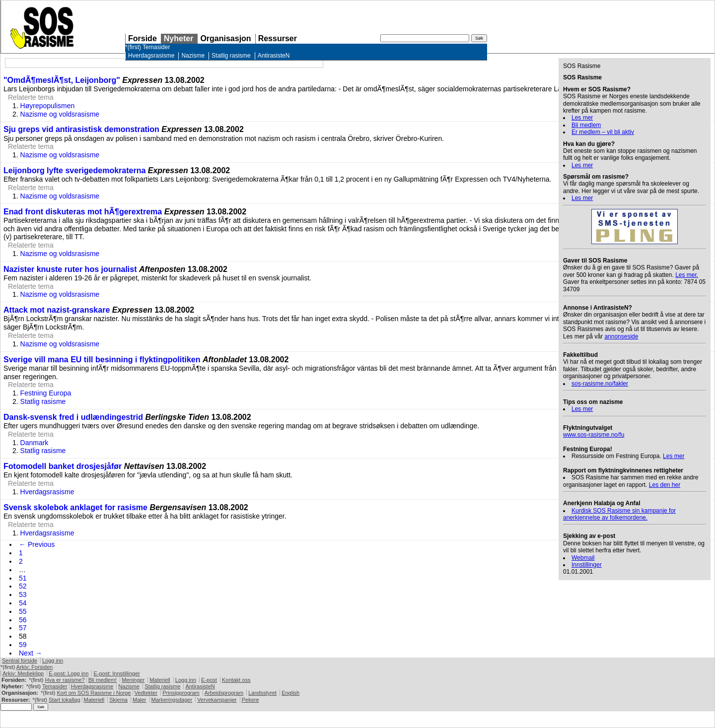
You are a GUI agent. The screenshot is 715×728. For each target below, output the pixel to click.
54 (23, 603)
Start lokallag (65, 700)
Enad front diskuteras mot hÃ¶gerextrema (83, 212)
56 (23, 620)
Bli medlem (586, 125)
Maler (140, 700)
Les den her (665, 485)
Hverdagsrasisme (151, 56)
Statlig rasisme (231, 56)
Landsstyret (262, 693)
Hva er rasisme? (65, 680)
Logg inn (53, 661)
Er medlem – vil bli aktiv (603, 132)
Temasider (156, 47)
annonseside (621, 336)
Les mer (582, 118)
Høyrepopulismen (48, 106)
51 (23, 578)
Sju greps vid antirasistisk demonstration (81, 129)
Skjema (118, 700)
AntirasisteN (274, 56)
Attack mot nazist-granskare (57, 310)
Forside (143, 38)
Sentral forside (20, 661)
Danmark (35, 443)
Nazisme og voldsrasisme (60, 114)
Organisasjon (225, 38)
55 (23, 611)
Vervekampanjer (217, 700)
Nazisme (193, 56)
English (290, 693)
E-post (209, 680)
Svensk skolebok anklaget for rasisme (75, 507)
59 (23, 645)
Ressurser (278, 38)
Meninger (133, 680)
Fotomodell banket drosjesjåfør (63, 466)
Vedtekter (146, 693)
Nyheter (179, 38)
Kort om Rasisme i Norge (94, 693)
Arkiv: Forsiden (35, 667)
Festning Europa (46, 393)
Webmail (583, 558)
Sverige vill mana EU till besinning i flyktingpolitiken (102, 360)
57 (23, 628)
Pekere (250, 700)
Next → (31, 653)
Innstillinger (587, 565)
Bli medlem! (103, 680)
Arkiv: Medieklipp (23, 673)
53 (23, 595)
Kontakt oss (236, 680)
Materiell (160, 680)
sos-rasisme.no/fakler (600, 384)
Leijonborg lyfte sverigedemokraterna (74, 170)
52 (23, 586)
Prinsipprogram (181, 693)
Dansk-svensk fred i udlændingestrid (73, 417)
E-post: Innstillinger (117, 673)
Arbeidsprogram (224, 693)
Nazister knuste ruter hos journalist (70, 269)
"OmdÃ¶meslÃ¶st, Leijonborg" (62, 80)
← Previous (37, 544)
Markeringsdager (172, 700)
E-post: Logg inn (69, 673)
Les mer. (687, 275)
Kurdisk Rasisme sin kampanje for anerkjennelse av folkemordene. (619, 514)
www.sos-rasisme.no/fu (594, 435)
